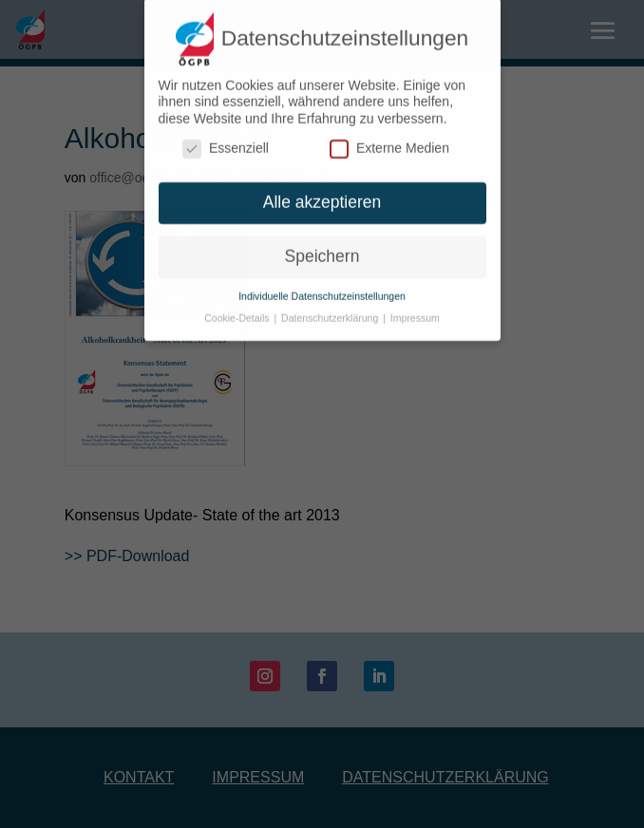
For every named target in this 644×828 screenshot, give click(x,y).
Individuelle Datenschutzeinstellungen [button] (322, 290)
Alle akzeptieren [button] (322, 196)
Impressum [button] (415, 311)
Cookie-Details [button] (238, 311)
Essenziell (226, 143)
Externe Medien (389, 143)
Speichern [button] (322, 250)
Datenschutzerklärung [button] (331, 311)
